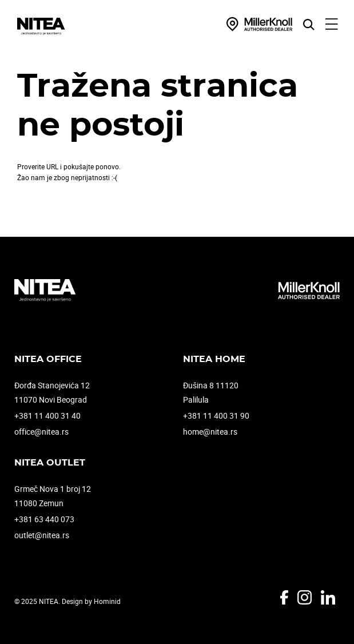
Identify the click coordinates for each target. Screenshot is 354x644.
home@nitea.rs (210, 432)
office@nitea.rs (41, 432)
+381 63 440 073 (44, 519)
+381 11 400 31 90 (216, 416)
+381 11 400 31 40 (47, 416)
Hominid (107, 601)
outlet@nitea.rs (42, 535)
